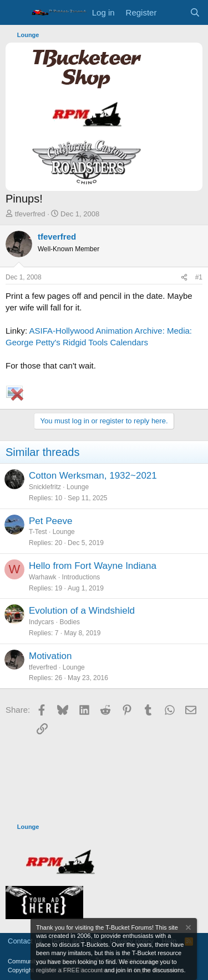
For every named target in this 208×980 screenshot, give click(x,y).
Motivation (50, 656)
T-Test (38, 532)
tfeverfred (30, 214)
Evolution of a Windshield (82, 611)
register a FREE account (69, 970)
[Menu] (15, 13)
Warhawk (43, 577)
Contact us (25, 941)
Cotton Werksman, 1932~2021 (93, 476)
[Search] (195, 12)
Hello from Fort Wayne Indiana (93, 566)
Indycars (41, 622)
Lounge (78, 487)
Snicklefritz (45, 487)
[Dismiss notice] (187, 929)
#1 (199, 277)
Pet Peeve (50, 521)
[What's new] (173, 12)
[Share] (184, 278)
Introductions (81, 577)
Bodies (70, 622)
